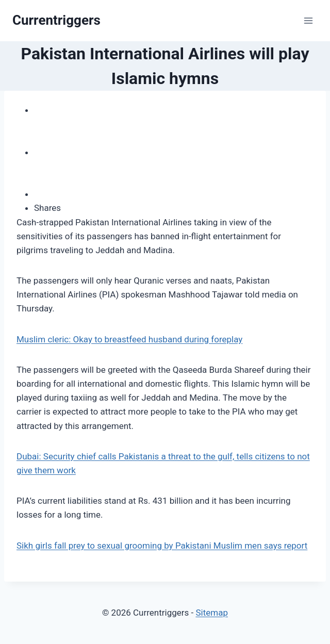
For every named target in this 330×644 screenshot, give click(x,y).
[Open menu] (308, 20)
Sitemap (212, 613)
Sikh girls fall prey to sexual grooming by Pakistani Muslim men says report (162, 546)
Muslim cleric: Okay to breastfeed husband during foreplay (129, 339)
